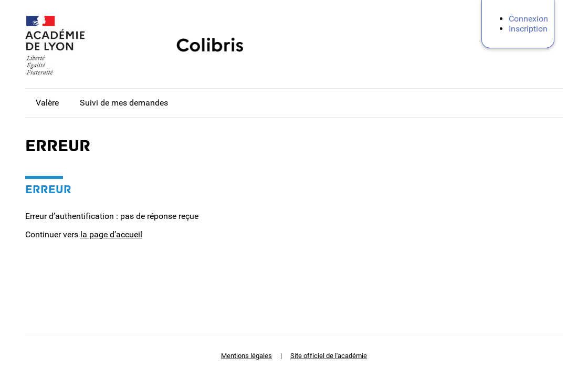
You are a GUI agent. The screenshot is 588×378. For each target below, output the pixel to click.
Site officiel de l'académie (329, 356)
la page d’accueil (111, 234)
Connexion (528, 19)
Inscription (528, 29)
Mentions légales (246, 356)
